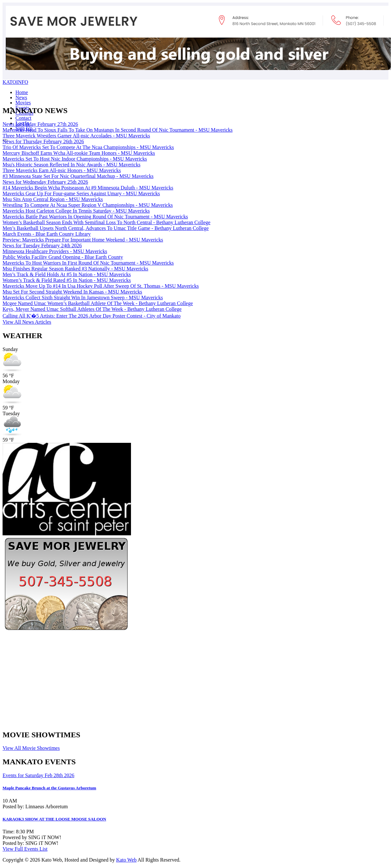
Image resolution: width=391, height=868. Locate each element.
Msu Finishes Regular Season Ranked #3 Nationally (75, 269)
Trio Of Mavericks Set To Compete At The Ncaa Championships (88, 147)
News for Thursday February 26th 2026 (43, 141)
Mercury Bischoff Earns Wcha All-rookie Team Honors (79, 153)
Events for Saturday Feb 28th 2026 (39, 775)
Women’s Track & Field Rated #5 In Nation (67, 280)
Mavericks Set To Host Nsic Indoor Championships (75, 159)
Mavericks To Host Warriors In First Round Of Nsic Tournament (88, 263)
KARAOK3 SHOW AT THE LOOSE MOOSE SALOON (54, 819)
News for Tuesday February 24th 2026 (42, 245)
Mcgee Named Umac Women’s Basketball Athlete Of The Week (98, 303)
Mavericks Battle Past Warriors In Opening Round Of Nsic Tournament (95, 217)
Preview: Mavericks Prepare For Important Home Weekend (83, 240)
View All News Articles (27, 322)
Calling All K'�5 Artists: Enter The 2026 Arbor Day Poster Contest (92, 316)
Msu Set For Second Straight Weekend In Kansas (72, 292)
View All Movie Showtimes (31, 748)
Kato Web (126, 860)
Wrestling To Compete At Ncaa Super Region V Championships (88, 205)
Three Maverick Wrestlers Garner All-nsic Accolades (76, 136)
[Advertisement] (164, 679)
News (21, 97)
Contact (23, 118)
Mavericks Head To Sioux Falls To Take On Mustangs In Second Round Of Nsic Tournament (117, 130)
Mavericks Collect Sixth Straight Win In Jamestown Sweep (83, 298)
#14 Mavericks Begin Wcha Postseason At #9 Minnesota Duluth (88, 188)
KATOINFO (15, 82)
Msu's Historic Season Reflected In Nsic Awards (71, 165)
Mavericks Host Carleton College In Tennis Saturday (76, 211)
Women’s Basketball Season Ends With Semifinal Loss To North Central (106, 222)
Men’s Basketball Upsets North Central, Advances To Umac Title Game (106, 228)
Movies (23, 103)
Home (22, 92)
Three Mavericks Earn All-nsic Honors (62, 170)
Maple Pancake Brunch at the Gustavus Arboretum (49, 788)
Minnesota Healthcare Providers (55, 251)
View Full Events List (25, 849)
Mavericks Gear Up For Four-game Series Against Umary (81, 193)
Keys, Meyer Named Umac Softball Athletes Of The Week (92, 309)
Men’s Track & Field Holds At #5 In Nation (67, 274)
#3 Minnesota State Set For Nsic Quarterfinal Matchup (78, 176)
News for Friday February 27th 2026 (40, 124)
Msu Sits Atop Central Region (53, 199)
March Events (47, 234)
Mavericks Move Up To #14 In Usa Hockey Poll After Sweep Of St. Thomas (101, 286)
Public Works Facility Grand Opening (63, 257)
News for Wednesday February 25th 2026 (45, 182)
